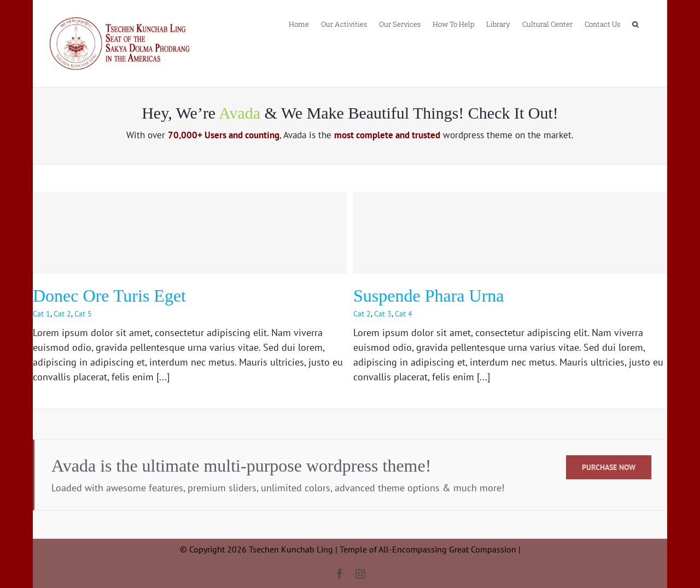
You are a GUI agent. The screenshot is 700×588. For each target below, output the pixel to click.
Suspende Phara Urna (428, 296)
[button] (635, 23)
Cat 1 (42, 314)
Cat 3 (383, 314)
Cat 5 (83, 314)
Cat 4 (404, 314)
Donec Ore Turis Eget (109, 296)
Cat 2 (62, 314)
